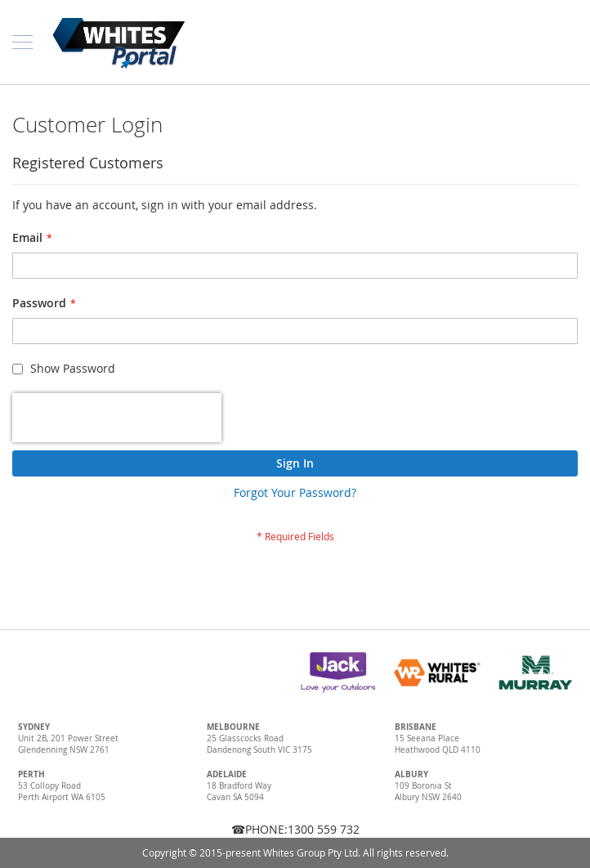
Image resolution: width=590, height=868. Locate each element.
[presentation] (117, 418)
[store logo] (118, 42)
